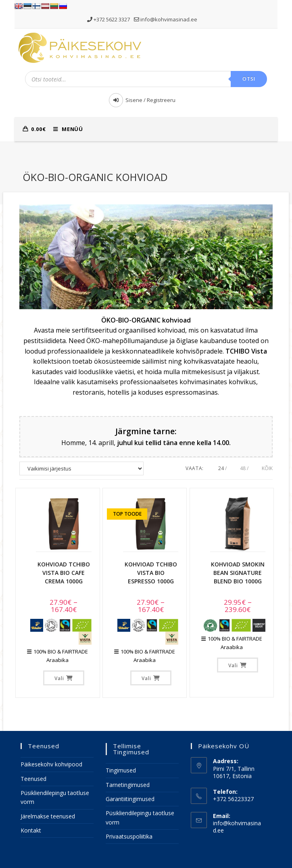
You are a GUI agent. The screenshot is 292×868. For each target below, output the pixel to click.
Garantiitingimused (130, 799)
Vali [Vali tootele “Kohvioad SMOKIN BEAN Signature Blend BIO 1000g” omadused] (233, 665)
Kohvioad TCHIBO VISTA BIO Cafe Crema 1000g (64, 573)
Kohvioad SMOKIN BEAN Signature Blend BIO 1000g (238, 573)
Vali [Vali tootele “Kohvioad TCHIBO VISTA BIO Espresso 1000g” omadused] (146, 678)
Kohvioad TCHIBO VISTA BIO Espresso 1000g (151, 573)
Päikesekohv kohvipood (51, 764)
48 (243, 468)
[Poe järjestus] (81, 468)
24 (221, 468)
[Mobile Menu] (65, 129)
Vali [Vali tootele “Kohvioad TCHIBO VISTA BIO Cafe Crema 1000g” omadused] (59, 678)
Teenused (33, 779)
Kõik (267, 468)
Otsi (249, 79)
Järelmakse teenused (48, 816)
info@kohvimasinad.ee (166, 19)
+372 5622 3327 (109, 19)
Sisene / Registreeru (142, 100)
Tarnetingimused (128, 785)
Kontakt (31, 830)
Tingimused (121, 770)
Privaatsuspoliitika (129, 836)
